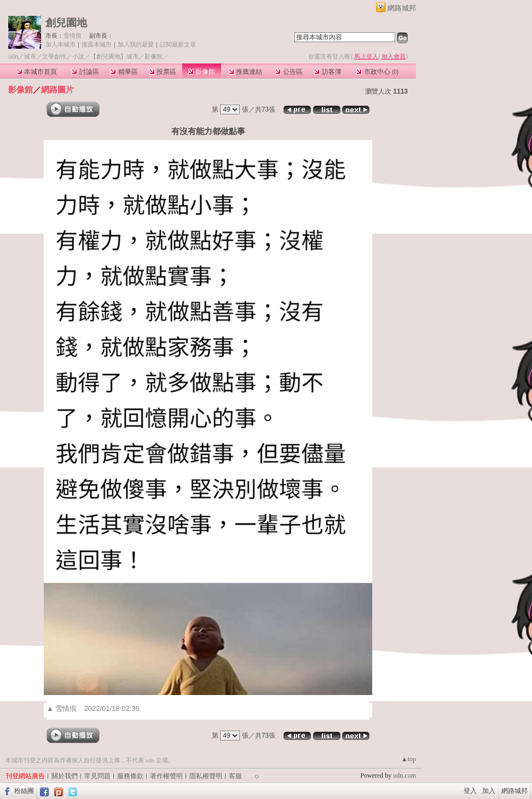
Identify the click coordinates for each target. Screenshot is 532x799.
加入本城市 (60, 44)
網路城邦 (402, 8)
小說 (78, 56)
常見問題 (97, 776)
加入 (489, 791)
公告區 (289, 72)
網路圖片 (57, 89)
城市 (30, 56)
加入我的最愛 (136, 44)
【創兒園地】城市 (114, 56)
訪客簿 (328, 72)
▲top (409, 759)
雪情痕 (73, 36)
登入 (470, 791)
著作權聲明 (166, 776)
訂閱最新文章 (178, 44)
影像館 (202, 72)
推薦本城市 (97, 44)
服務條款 (130, 776)
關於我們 (65, 776)
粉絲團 (24, 791)
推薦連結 (245, 72)
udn (13, 56)
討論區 (85, 72)
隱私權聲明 (206, 776)
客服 (235, 776)
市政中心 (377, 72)
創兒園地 (66, 23)
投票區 (163, 72)
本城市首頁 (37, 72)
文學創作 (54, 56)
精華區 (124, 72)
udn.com (404, 775)
